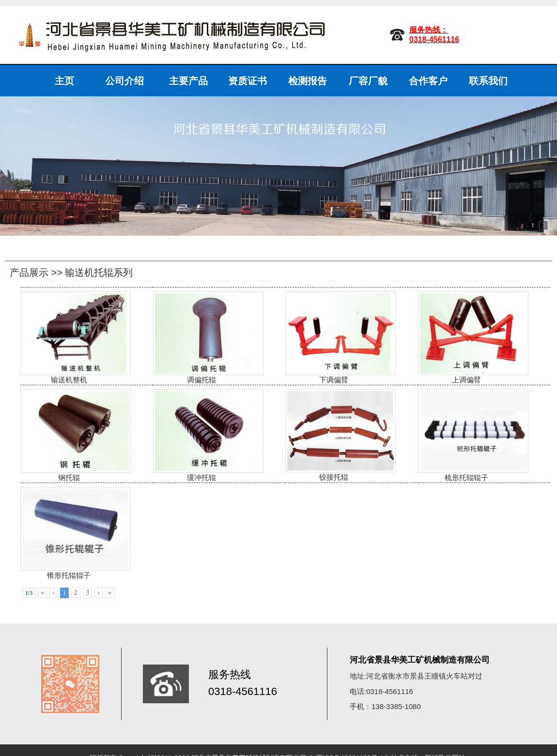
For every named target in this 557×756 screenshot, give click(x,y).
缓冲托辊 (201, 435)
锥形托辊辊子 (69, 533)
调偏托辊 (201, 338)
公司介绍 (124, 81)
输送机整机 (69, 338)
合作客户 (428, 81)
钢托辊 (69, 435)
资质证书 (248, 81)
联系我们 (488, 81)
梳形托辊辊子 (466, 435)
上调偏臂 (466, 338)
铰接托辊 (334, 435)
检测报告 (308, 81)
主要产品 (188, 81)
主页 (64, 81)
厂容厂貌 (368, 81)
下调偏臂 (334, 338)
